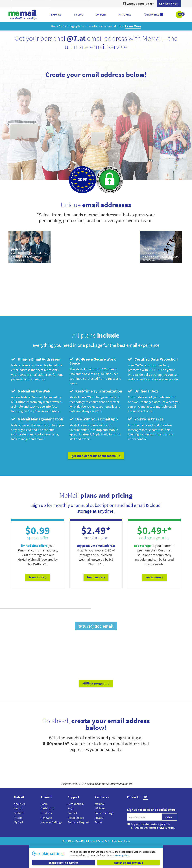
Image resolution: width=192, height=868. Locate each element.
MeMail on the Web (31, 391)
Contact (72, 813)
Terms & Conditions (121, 841)
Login (44, 804)
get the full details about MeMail (96, 456)
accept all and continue (129, 863)
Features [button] (55, 15)
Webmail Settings (51, 822)
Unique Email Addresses (36, 359)
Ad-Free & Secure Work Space (93, 361)
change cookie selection (64, 863)
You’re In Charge (146, 419)
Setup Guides (76, 818)
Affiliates (100, 808)
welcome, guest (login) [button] (138, 4)
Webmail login (169, 4)
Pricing (18, 818)
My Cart (18, 822)
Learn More (38, 577)
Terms (98, 822)
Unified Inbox (143, 391)
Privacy (99, 818)
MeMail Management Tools (37, 419)
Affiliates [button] (125, 15)
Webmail (100, 804)
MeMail (72, 841)
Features (19, 813)
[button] (180, 15)
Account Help (76, 804)
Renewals (47, 818)
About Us (19, 804)
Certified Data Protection (153, 359)
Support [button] (101, 15)
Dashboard (48, 808)
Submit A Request (78, 822)
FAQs (71, 808)
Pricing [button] (78, 15)
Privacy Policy (104, 841)
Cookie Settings (104, 813)
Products (46, 813)
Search (18, 808)
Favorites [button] (154, 15)
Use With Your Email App (94, 419)
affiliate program (96, 683)
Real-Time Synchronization (96, 391)
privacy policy (121, 855)
